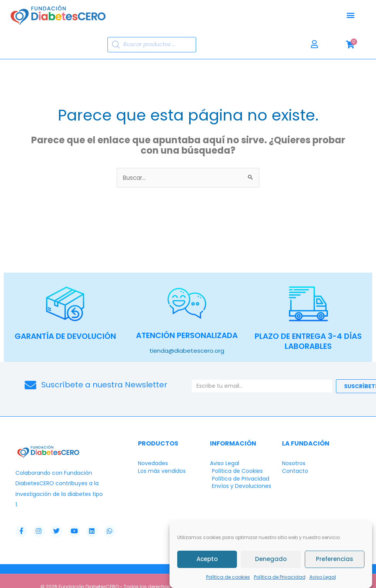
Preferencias (335, 559)
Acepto (207, 559)
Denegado (271, 559)
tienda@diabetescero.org (187, 351)
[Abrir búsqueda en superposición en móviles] (152, 45)
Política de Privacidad (280, 577)
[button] (350, 15)
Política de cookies (228, 577)
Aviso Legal (323, 577)
